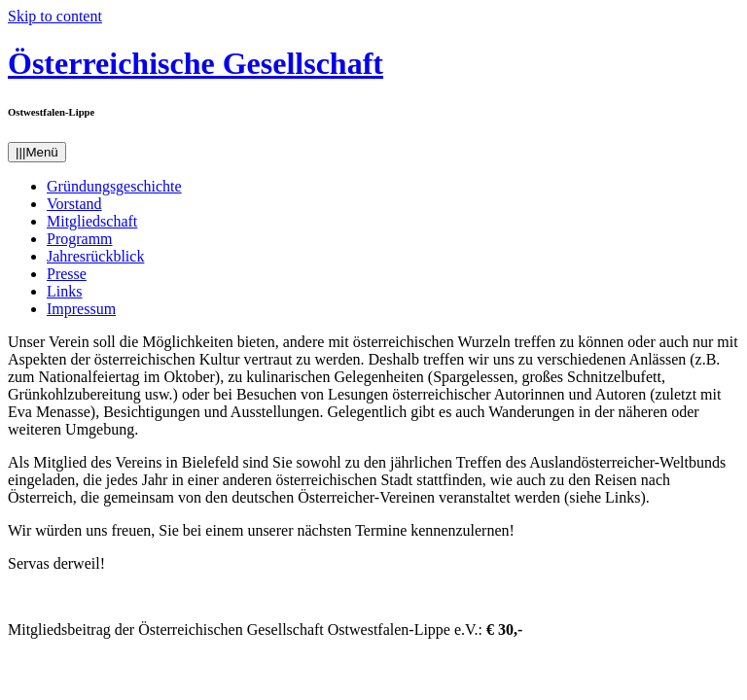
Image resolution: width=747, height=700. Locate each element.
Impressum (81, 309)
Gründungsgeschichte (114, 186)
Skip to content (55, 16)
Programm (80, 239)
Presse (67, 274)
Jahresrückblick (95, 256)
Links (64, 291)
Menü (37, 152)
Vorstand (74, 204)
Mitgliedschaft (92, 221)
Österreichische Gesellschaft (196, 63)
